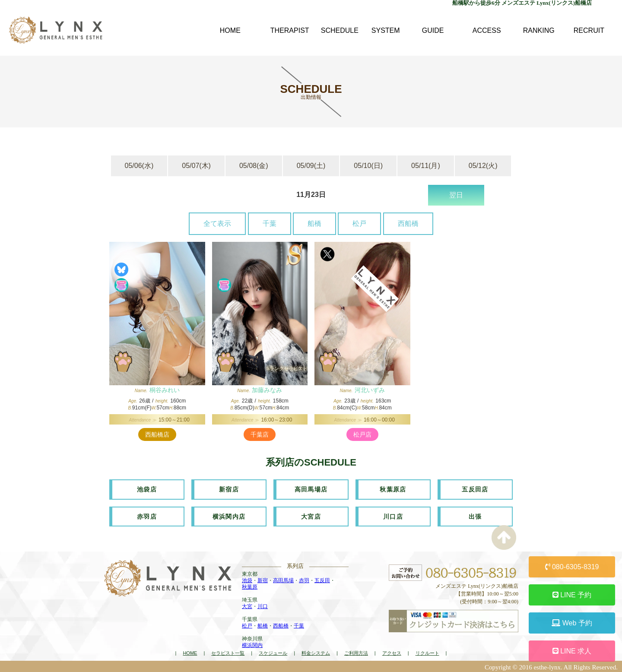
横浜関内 (252, 644)
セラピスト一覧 (228, 652)
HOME (190, 652)
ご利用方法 (356, 652)
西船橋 (408, 223)
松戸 (359, 223)
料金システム (316, 652)
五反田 (322, 579)
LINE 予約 (572, 595)
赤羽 (304, 579)
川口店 (393, 515)
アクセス (392, 652)
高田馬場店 (311, 489)
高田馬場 (283, 579)
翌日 (456, 195)
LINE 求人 (572, 651)
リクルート (427, 652)
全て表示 (217, 223)
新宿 (263, 579)
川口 (263, 605)
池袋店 (147, 489)
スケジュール (273, 652)
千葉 (270, 223)
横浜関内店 (229, 515)
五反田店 (475, 489)
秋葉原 (250, 586)
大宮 (247, 605)
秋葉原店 (393, 489)
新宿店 (229, 489)
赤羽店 (147, 515)
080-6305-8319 (572, 567)
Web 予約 (572, 623)
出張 (475, 515)
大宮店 (311, 515)
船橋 (314, 223)
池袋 (247, 579)
